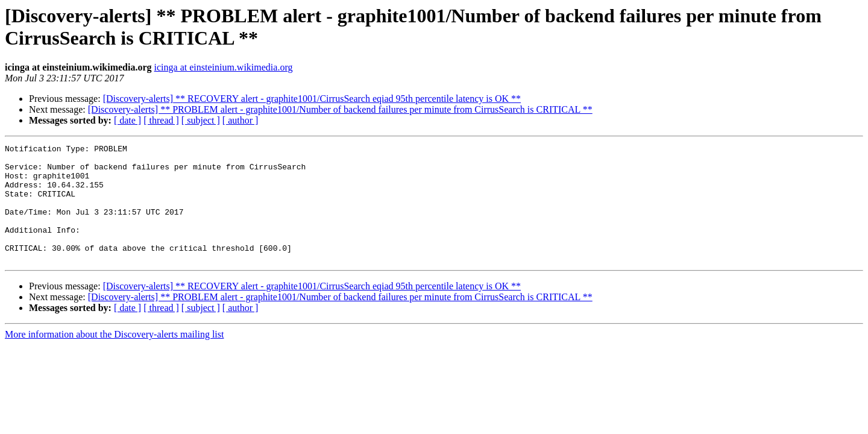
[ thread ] (161, 120)
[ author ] (241, 120)
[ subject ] (201, 120)
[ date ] (127, 120)
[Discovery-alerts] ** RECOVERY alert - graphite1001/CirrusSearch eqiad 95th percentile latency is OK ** (312, 99)
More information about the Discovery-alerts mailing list (114, 358)
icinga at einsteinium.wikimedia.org (224, 67)
